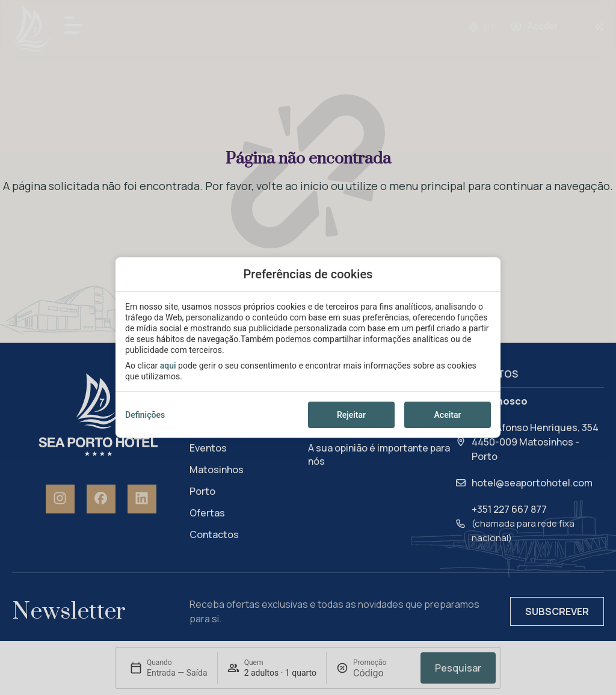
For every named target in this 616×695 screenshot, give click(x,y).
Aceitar (448, 415)
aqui (168, 366)
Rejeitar (351, 415)
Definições (145, 415)
